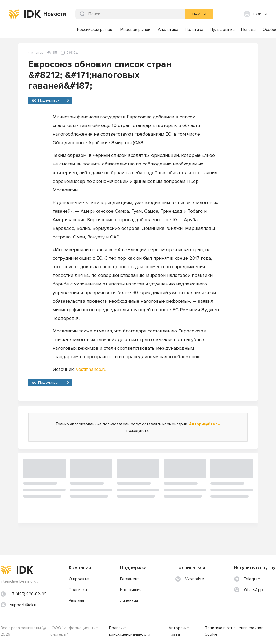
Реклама (77, 600)
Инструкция (131, 590)
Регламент (130, 579)
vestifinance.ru (91, 369)
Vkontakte (190, 579)
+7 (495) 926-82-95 (28, 594)
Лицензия (129, 600)
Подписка (78, 590)
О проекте (79, 579)
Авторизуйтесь (204, 424)
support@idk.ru (24, 605)
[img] (14, 14)
